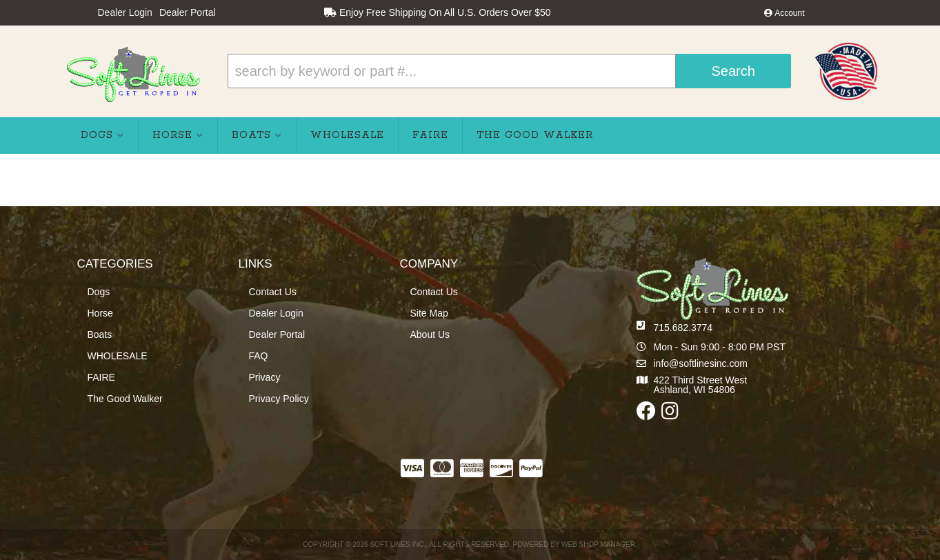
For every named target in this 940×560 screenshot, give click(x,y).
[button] (509, 71)
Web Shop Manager (598, 544)
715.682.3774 (683, 328)
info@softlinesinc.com (701, 363)
